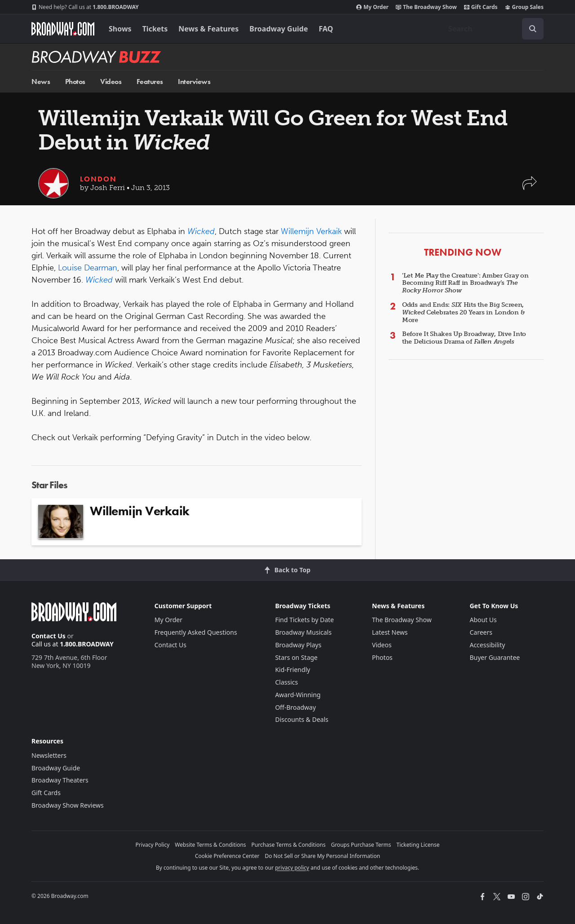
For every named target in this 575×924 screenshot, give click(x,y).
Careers (481, 632)
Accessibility (487, 645)
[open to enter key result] (533, 29)
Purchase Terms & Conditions (289, 845)
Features (150, 82)
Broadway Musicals (303, 632)
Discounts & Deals (302, 719)
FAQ (326, 29)
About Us (483, 620)
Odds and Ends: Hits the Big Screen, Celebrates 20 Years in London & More (463, 312)
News (41, 82)
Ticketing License (418, 845)
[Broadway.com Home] (63, 29)
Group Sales (524, 7)
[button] (530, 188)
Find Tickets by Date (304, 620)
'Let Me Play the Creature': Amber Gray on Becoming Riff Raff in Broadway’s (465, 283)
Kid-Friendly (292, 670)
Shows (120, 29)
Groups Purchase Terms (361, 845)
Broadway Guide (279, 29)
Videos (111, 82)
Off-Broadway (295, 707)
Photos (75, 82)
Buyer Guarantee (495, 657)
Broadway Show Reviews (68, 805)
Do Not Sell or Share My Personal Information (322, 856)
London (98, 179)
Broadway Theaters (60, 780)
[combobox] (492, 29)
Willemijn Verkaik (311, 231)
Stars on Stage (296, 657)
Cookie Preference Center (227, 856)
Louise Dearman (88, 268)
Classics (286, 682)
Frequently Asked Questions (196, 632)
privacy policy (292, 868)
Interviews (194, 82)
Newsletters (49, 755)
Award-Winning (298, 695)
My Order (372, 7)
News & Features (208, 29)
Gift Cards (481, 7)
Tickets (155, 29)
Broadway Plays (298, 645)
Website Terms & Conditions (210, 845)
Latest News (390, 632)
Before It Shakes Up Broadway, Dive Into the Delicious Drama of (464, 338)
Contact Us (49, 636)
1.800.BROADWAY (85, 7)
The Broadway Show (426, 7)
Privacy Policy (153, 845)
